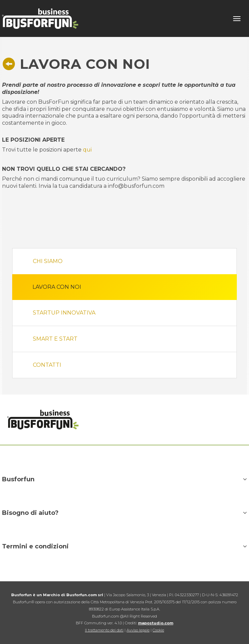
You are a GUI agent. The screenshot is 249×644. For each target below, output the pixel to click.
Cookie (158, 630)
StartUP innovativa (64, 313)
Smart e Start (55, 339)
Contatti (47, 365)
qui (87, 150)
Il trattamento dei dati (104, 630)
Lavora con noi (57, 287)
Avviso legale (138, 630)
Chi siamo (48, 261)
